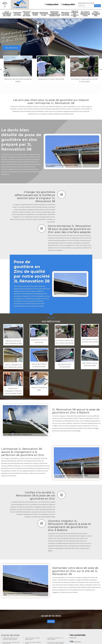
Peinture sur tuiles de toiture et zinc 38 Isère (27, 14)
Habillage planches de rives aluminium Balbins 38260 (10, 639)
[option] (18, 70)
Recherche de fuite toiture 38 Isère (44, 14)
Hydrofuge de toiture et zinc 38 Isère (17, 14)
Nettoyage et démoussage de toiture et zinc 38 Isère (85, 14)
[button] (1, 70)
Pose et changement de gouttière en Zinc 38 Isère (7, 14)
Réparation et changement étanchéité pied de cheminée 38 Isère (55, 14)
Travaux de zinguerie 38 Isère (35, 14)
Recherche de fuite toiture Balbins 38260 (33, 639)
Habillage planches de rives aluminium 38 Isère (75, 14)
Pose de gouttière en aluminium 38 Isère (96, 14)
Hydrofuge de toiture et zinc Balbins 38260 (55, 639)
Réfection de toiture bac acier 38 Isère (65, 14)
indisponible (51, 4)
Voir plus (51, 621)
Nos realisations (12, 48)
